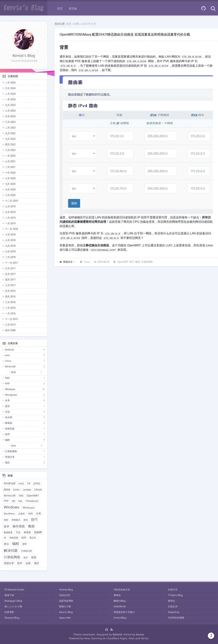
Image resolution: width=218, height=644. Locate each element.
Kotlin (16, 490)
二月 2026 (10, 83)
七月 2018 (10, 246)
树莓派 (9, 423)
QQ (13, 501)
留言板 (73, 8)
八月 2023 (10, 111)
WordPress (9, 514)
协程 (6, 520)
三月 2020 (10, 195)
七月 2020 (10, 184)
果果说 (117, 595)
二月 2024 (10, 94)
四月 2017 (10, 280)
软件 (20, 563)
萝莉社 (172, 601)
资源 (34, 557)
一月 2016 (10, 313)
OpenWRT (33, 495)
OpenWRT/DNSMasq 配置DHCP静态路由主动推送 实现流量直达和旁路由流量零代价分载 (125, 34)
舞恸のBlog (120, 601)
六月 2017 (10, 268)
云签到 (21, 514)
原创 (26, 520)
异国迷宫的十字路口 (124, 612)
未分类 (9, 417)
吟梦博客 (9, 612)
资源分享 (10, 457)
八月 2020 (10, 178)
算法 (6, 544)
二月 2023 (10, 128)
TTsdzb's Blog (175, 595)
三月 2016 (10, 302)
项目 (7, 463)
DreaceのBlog (12, 618)
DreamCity (174, 612)
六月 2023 (10, 116)
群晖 (25, 544)
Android (9, 350)
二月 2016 (10, 308)
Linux (8, 361)
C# (29, 483)
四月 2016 (10, 297)
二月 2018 (10, 257)
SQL (20, 501)
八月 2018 (10, 240)
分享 (7, 400)
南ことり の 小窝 (13, 606)
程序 (7, 434)
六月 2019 (10, 212)
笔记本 (33, 538)
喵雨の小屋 (65, 606)
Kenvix (140, 634)
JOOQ (37, 483)
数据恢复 (8, 532)
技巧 (34, 519)
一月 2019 (10, 223)
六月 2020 (10, 190)
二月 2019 (10, 218)
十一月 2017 (11, 263)
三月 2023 (10, 122)
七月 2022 (10, 139)
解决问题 (11, 550)
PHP (7, 384)
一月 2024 (10, 99)
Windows (10, 389)
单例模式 (16, 520)
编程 (7, 440)
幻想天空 (173, 590)
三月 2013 (10, 325)
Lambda (27, 490)
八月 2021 (10, 161)
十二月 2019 (11, 201)
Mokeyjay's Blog (13, 601)
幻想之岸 (173, 606)
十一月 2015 (11, 319)
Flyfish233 (64, 595)
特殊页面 (10, 429)
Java (7, 355)
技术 (7, 526)
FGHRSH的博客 (176, 618)
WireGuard (29, 508)
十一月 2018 (11, 229)
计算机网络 (11, 451)
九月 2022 (10, 133)
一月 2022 (10, 156)
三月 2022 (10, 150)
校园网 (38, 532)
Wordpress (11, 395)
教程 (31, 526)
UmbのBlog (120, 618)
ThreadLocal (32, 501)
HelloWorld (120, 606)
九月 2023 (10, 105)
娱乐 (14, 372)
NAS (7, 378)
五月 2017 (10, 274)
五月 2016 (10, 291)
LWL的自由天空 (122, 590)
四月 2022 (10, 145)
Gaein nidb (65, 618)
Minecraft (10, 367)
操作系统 (19, 526)
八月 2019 (10, 206)
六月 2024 (10, 88)
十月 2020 (10, 173)
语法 (26, 557)
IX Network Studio (14, 590)
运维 (28, 563)
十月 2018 (10, 235)
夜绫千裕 (9, 595)
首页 (60, 8)
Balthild (117, 634)
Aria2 (21, 483)
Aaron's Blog (66, 612)
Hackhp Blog (66, 590)
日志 (7, 412)
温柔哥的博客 (66, 601)
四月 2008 (10, 330)
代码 (30, 514)
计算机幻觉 (26, 551)
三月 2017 (10, 285)
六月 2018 (10, 252)
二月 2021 (10, 167)
